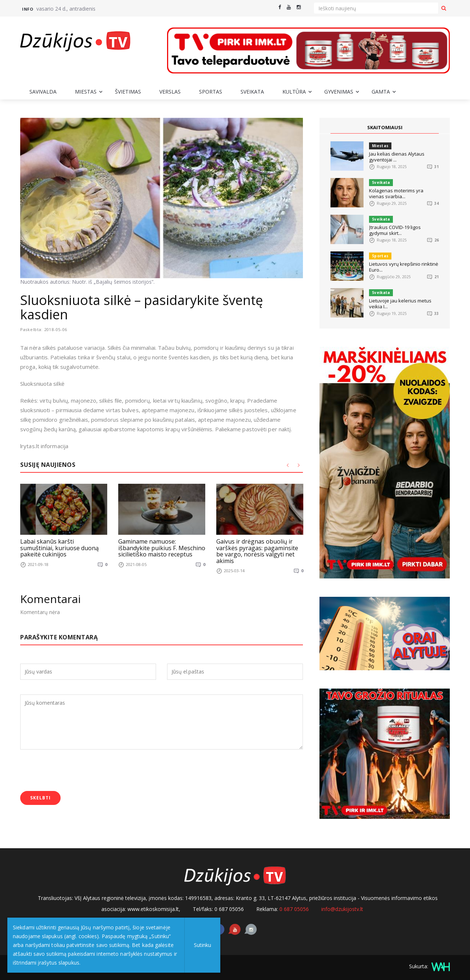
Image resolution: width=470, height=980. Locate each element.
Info (28, 9)
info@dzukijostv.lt (342, 909)
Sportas (211, 92)
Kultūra (294, 92)
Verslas (170, 92)
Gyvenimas (339, 92)
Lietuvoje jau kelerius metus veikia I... (400, 304)
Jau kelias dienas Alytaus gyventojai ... (397, 157)
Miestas (86, 92)
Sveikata (252, 92)
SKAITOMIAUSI (385, 127)
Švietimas (128, 92)
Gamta (381, 92)
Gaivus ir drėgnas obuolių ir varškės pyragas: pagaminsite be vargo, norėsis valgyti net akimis (257, 551)
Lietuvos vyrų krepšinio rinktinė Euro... (404, 267)
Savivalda (43, 92)
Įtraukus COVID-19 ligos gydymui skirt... (395, 230)
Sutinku (203, 945)
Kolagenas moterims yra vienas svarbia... (396, 193)
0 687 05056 (294, 909)
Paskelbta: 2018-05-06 (47, 329)
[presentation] (76, 771)
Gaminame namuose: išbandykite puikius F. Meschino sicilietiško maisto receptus (162, 548)
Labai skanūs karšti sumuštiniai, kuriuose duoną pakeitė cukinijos (59, 548)
